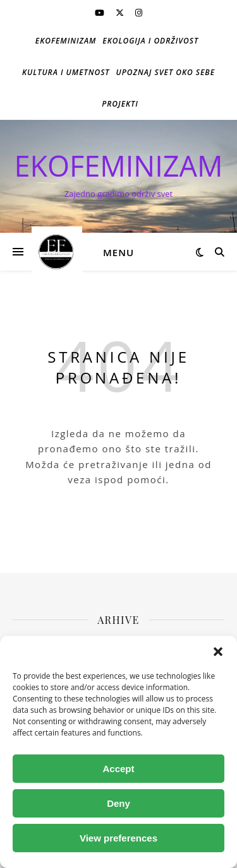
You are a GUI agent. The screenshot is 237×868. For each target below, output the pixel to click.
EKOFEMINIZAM (119, 166)
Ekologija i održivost (150, 41)
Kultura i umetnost (66, 72)
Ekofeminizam (66, 41)
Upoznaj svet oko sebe (166, 72)
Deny (118, 803)
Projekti (120, 104)
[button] (218, 652)
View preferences (118, 838)
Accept (118, 769)
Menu (118, 252)
